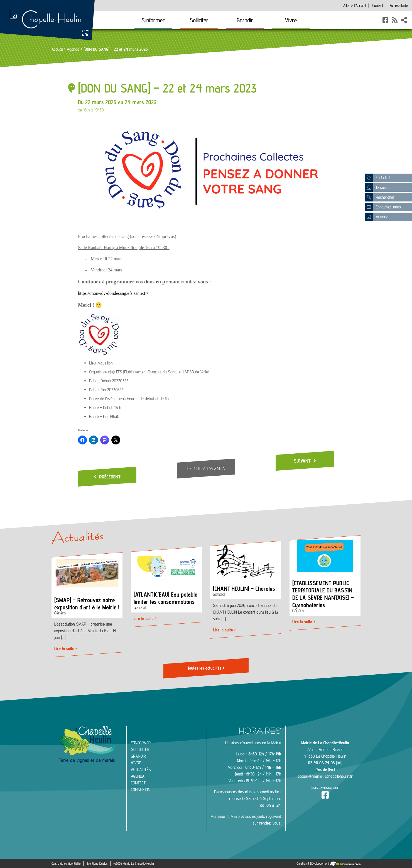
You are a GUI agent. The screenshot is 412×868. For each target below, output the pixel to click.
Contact (378, 5)
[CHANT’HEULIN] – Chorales (244, 589)
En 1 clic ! (377, 178)
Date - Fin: (98, 390)
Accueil (354, 5)
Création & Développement (328, 863)
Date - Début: (100, 381)
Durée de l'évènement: (107, 399)
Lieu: (93, 363)
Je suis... (377, 188)
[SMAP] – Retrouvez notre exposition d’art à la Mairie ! (87, 604)
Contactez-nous (383, 207)
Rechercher (380, 197)
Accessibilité (399, 5)
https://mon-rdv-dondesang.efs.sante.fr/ (113, 293)
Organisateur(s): (102, 372)
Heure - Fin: (99, 416)
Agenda (73, 49)
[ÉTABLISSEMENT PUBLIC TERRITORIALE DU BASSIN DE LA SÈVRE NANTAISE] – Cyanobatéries (323, 594)
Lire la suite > (66, 649)
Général (60, 613)
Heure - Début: (101, 408)
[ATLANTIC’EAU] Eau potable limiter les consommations (165, 598)
